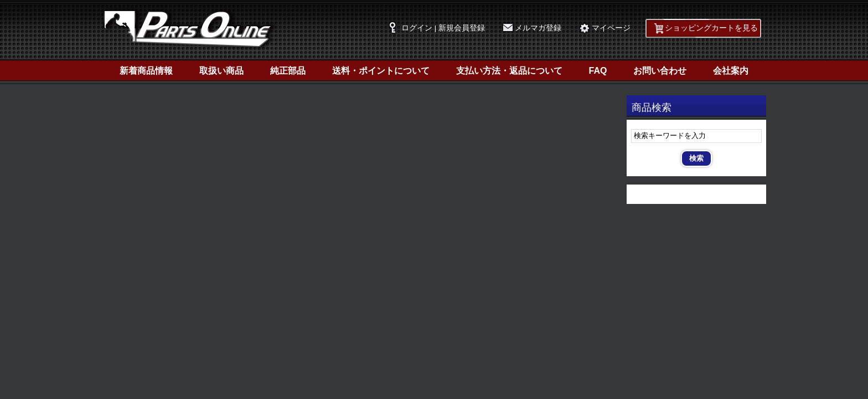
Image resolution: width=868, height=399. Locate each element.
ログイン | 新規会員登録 (443, 28)
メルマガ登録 (538, 28)
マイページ (611, 28)
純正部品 (288, 71)
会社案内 (731, 71)
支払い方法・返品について (509, 71)
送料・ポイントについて (381, 71)
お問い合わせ (660, 71)
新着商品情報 (146, 71)
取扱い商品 (221, 71)
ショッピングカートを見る (711, 28)
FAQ (598, 71)
